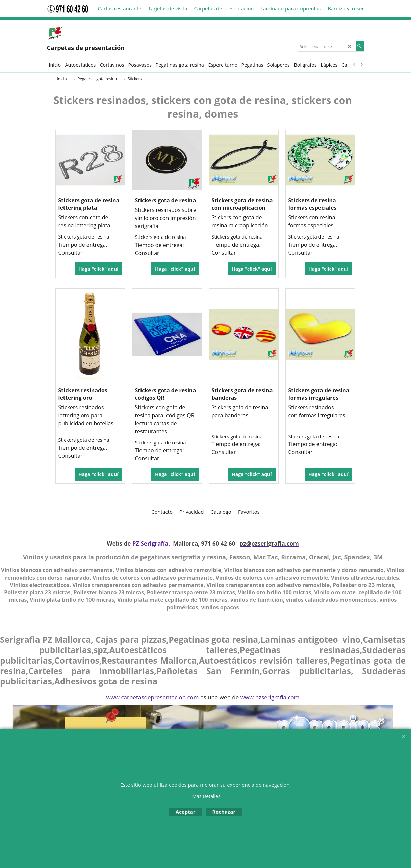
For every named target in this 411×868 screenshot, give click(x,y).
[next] (361, 65)
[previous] (355, 65)
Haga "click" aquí (98, 269)
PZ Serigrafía (150, 544)
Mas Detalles (206, 796)
